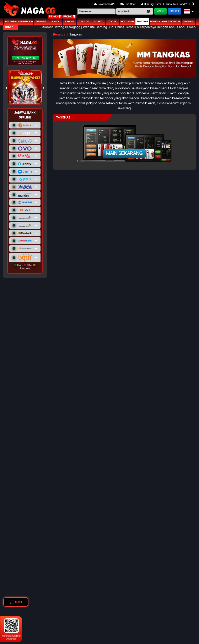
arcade (84, 21)
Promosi (189, 21)
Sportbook (26, 21)
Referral (174, 21)
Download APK (105, 4)
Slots (55, 21)
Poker (98, 21)
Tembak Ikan (158, 21)
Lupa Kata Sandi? (177, 4)
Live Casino (128, 21)
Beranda (11, 21)
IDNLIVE (69, 21)
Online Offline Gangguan (25, 267)
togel (112, 21)
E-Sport (41, 21)
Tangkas (142, 21)
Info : (9, 27)
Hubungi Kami (151, 4)
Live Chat (128, 4)
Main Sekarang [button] (124, 154)
